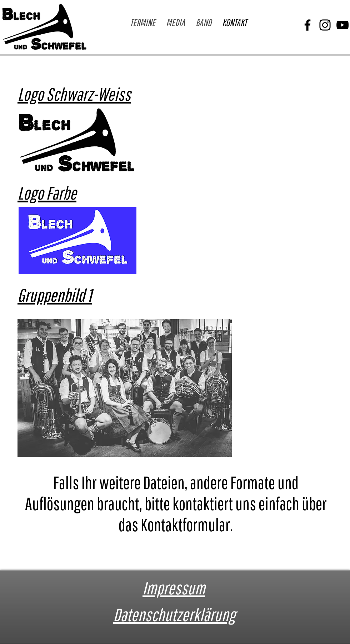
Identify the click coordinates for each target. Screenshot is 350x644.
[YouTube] (342, 25)
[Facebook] (307, 25)
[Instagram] (325, 25)
